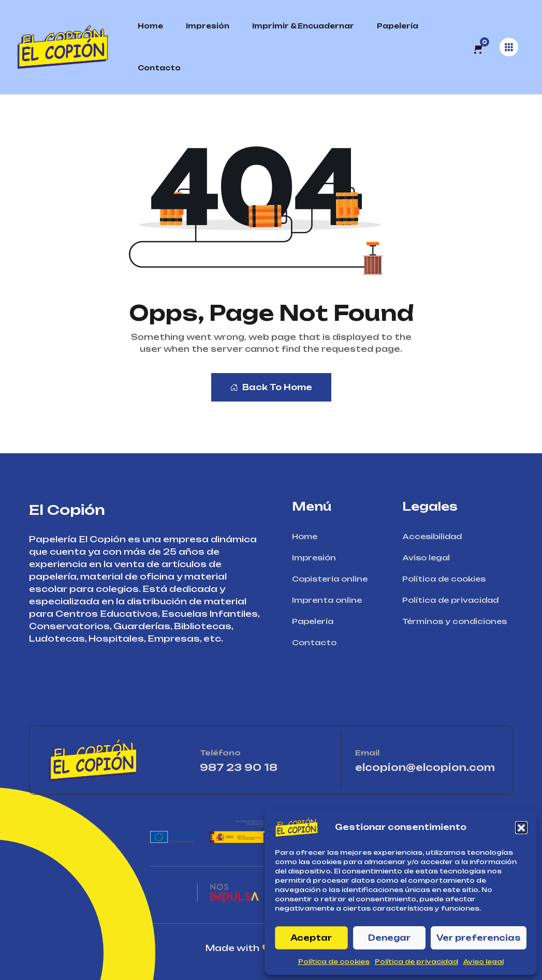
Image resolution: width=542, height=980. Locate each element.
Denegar (389, 938)
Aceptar (311, 938)
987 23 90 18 (263, 767)
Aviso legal (484, 962)
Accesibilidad (435, 536)
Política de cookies (334, 962)
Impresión (208, 26)
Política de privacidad (416, 962)
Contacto (159, 68)
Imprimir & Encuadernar (303, 26)
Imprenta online (330, 600)
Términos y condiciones (458, 621)
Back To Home (271, 387)
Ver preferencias (479, 938)
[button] (521, 827)
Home (150, 26)
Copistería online (333, 579)
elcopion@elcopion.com (425, 767)
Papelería (398, 26)
